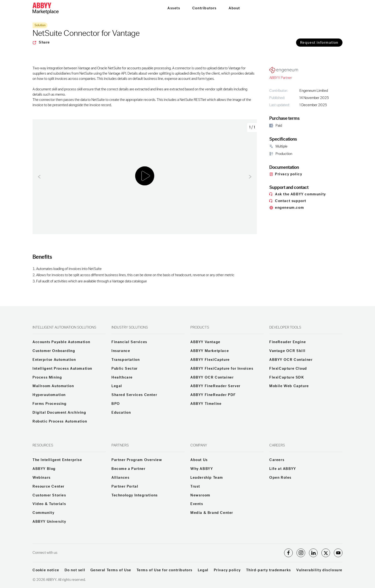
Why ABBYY (202, 469)
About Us (199, 460)
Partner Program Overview (137, 460)
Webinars (42, 478)
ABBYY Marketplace (210, 351)
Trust (195, 487)
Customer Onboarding (54, 351)
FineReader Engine (288, 342)
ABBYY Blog (44, 469)
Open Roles (280, 478)
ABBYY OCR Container (212, 378)
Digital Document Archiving (59, 413)
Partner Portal (125, 487)
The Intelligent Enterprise (57, 460)
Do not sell (75, 570)
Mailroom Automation (53, 386)
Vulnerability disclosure (319, 570)
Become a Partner (129, 469)
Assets (174, 8)
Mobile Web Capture (289, 386)
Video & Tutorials (49, 504)
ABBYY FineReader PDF (213, 395)
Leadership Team (207, 478)
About (234, 8)
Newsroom (200, 495)
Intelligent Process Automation (62, 369)
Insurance (121, 351)
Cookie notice (46, 570)
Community (43, 513)
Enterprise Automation (54, 360)
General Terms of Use (111, 570)
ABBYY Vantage (205, 342)
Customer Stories (49, 495)
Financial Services (129, 342)
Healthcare (122, 378)
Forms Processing (50, 404)
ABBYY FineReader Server (215, 386)
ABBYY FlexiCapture (210, 360)
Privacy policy (227, 570)
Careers (277, 460)
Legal (117, 386)
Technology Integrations (135, 495)
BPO (116, 404)
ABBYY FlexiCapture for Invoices (222, 369)
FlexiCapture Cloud (288, 369)
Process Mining (47, 378)
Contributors (204, 8)
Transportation (126, 360)
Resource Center (49, 487)
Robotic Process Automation (60, 422)
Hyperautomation (49, 395)
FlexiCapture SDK (287, 378)
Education (121, 413)
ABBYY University (49, 522)
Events (197, 504)
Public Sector (125, 369)
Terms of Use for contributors (165, 570)
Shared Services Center (134, 395)
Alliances (120, 478)
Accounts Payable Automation (61, 342)
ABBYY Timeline (206, 404)
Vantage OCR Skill (287, 351)
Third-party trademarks (269, 570)
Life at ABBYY (283, 469)
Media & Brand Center (212, 513)
